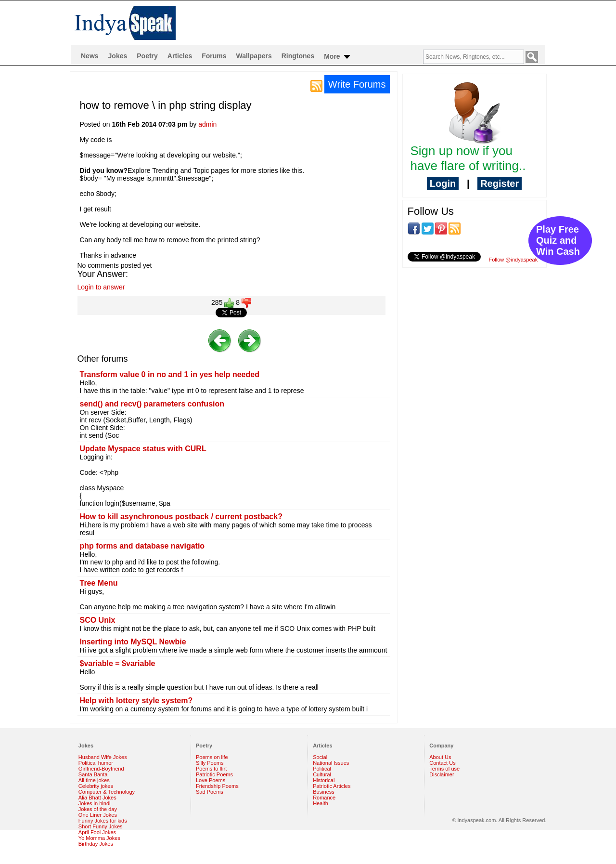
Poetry (147, 56)
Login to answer (101, 287)
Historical (324, 780)
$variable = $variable (118, 663)
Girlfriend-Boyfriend (101, 769)
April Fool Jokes (97, 832)
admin (207, 124)
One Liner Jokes (98, 815)
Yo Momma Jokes (99, 838)
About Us (440, 757)
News (90, 56)
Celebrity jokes (96, 786)
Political (322, 769)
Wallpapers (254, 56)
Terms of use (444, 769)
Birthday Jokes (96, 844)
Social (320, 757)
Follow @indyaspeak (513, 260)
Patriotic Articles (332, 786)
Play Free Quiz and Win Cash (558, 240)
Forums (214, 56)
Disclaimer (442, 774)
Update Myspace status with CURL (143, 449)
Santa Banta (93, 774)
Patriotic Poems (214, 774)
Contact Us (442, 763)
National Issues (331, 763)
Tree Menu (99, 583)
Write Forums (357, 84)
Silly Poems (210, 763)
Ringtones (298, 56)
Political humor (96, 763)
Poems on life (212, 757)
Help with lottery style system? (136, 700)
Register (500, 183)
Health (321, 803)
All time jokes (94, 780)
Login (443, 183)
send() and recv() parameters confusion (152, 404)
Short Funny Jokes (101, 826)
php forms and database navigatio (142, 546)
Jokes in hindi (95, 803)
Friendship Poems (217, 786)
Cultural (322, 774)
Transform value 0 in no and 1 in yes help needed (170, 374)
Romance (324, 798)
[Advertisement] (475, 338)
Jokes (118, 56)
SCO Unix (98, 620)
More (338, 57)
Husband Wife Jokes (103, 757)
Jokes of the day (98, 809)
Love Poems (211, 780)
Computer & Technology (107, 792)
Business (324, 792)
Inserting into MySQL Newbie (133, 642)
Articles (180, 56)
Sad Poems (210, 792)
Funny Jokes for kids (103, 821)
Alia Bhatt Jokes (97, 798)
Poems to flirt (211, 769)
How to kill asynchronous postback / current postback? (181, 517)
